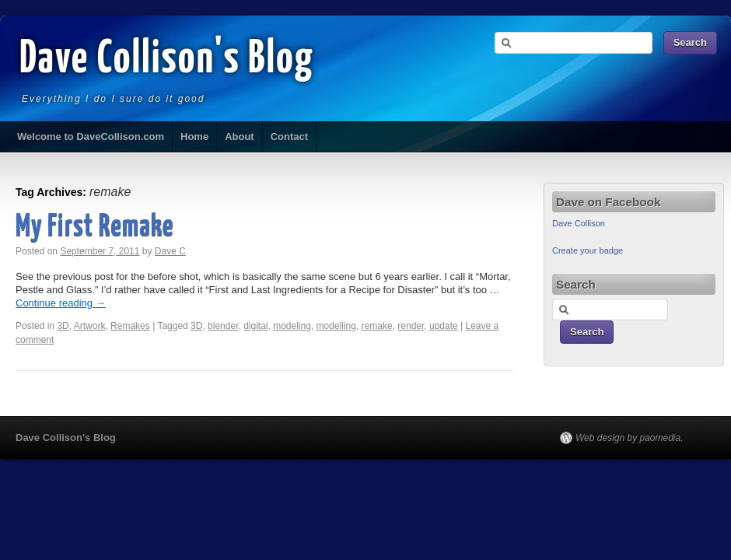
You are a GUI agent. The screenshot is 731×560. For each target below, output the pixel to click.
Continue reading (61, 303)
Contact (289, 136)
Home (194, 136)
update (444, 326)
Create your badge (588, 250)
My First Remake (95, 227)
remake (377, 326)
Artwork (90, 326)
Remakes (130, 326)
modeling (292, 326)
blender (223, 326)
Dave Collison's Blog (167, 60)
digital (255, 326)
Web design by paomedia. (630, 438)
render (411, 326)
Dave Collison (579, 223)
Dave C (170, 251)
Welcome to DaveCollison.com (91, 136)
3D (63, 326)
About (240, 136)
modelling (336, 326)
